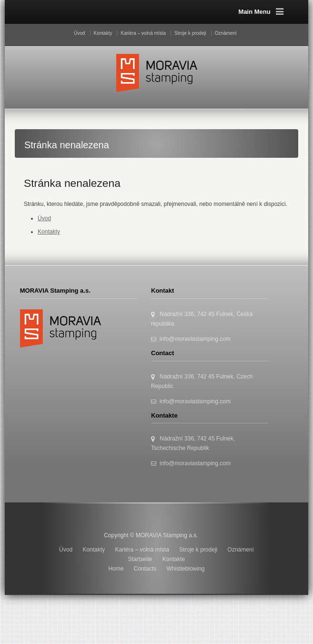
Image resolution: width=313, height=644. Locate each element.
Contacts (145, 569)
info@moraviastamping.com (195, 339)
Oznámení (226, 33)
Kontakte (174, 559)
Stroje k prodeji (190, 33)
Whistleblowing (186, 569)
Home (116, 569)
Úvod (79, 33)
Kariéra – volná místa (143, 33)
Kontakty (103, 33)
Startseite (140, 559)
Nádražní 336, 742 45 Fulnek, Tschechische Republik (193, 443)
